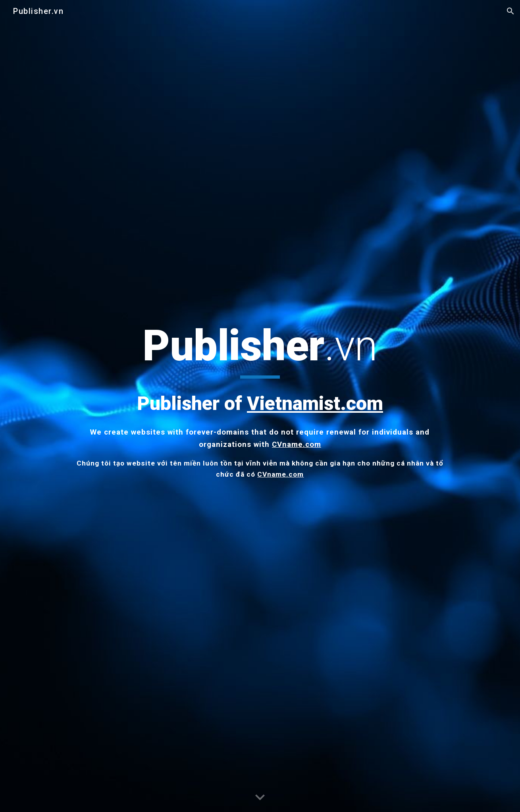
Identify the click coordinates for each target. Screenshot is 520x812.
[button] (510, 11)
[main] (260, 400)
